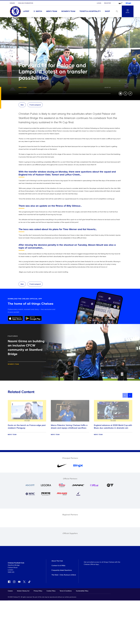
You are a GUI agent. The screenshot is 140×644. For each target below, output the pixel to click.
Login (99, 3)
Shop (107, 11)
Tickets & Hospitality (90, 11)
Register (107, 3)
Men (22, 105)
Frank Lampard (35, 105)
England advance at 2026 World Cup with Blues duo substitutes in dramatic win (113, 427)
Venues (12, 3)
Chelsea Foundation (26, 3)
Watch (38, 11)
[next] (130, 395)
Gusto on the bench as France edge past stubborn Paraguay (27, 427)
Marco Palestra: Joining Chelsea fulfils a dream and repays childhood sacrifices (69, 427)
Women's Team (68, 11)
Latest (26, 11)
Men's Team (52, 11)
